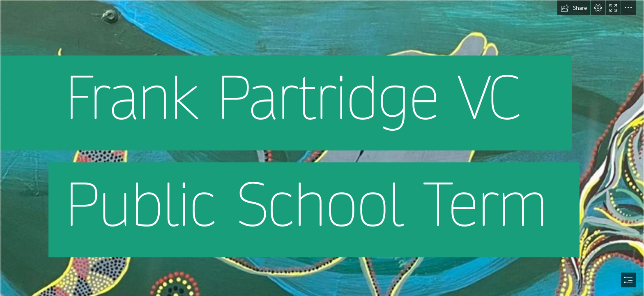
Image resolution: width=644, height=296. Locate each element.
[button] (574, 8)
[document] (322, 148)
